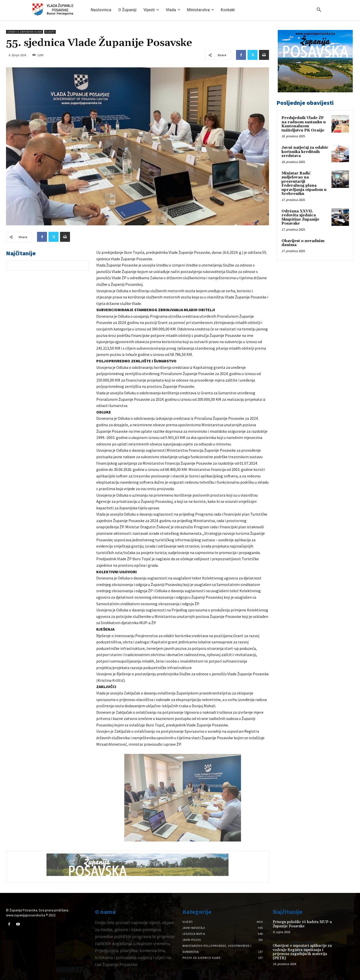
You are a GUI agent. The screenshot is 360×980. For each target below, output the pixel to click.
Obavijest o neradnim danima (303, 243)
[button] (319, 10)
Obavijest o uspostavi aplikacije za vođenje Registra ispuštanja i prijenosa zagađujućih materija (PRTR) (302, 952)
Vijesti (50, 32)
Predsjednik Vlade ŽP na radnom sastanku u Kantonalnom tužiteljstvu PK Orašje (304, 124)
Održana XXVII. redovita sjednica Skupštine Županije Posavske (300, 217)
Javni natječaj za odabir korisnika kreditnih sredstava (305, 152)
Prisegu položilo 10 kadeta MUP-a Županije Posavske (302, 924)
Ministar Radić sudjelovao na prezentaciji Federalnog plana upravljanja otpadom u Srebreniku (304, 184)
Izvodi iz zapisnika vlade (24, 32)
